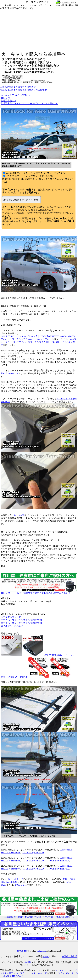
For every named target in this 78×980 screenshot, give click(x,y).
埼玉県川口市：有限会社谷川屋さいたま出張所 (23, 90)
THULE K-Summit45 (11, 853)
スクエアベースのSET (12, 626)
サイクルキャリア (10, 373)
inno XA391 (20, 515)
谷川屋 (28, 962)
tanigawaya (41, 951)
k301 (46, 655)
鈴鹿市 (46, 956)
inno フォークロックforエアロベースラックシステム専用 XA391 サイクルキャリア (39, 342)
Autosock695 (66, 850)
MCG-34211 (21, 885)
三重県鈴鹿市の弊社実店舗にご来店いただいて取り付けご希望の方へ (39, 916)
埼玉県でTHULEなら (13, 976)
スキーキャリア (39, 973)
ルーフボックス (62, 970)
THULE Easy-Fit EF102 (58, 869)
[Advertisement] (39, 31)
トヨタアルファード (11, 617)
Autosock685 (66, 866)
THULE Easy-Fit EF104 (58, 861)
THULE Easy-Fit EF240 (33, 853)
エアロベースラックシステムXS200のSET (22, 623)
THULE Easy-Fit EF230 (33, 869)
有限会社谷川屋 (70, 956)
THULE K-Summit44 (11, 869)
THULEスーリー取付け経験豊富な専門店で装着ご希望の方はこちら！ (39, 592)
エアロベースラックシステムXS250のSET (22, 620)
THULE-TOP (22, 951)
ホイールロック (15, 879)
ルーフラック (22, 973)
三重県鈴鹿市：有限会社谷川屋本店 (18, 87)
